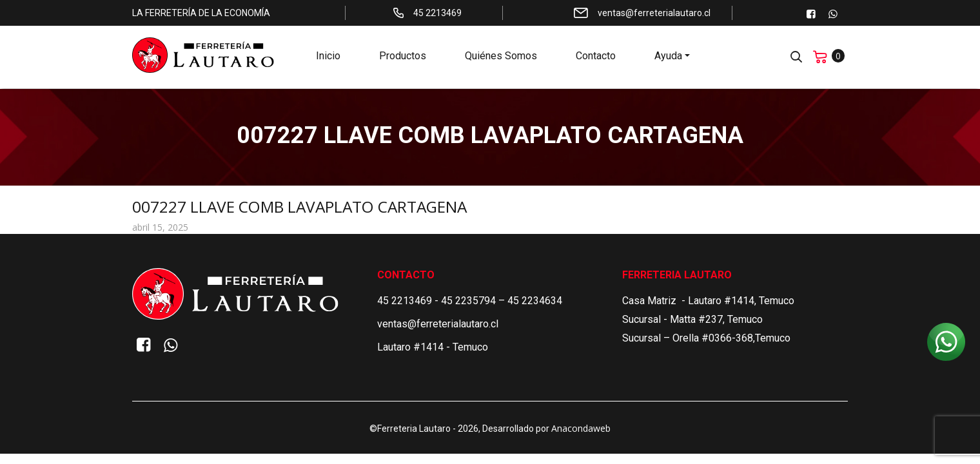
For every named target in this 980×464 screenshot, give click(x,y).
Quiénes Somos (501, 58)
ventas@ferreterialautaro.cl (438, 324)
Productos (403, 58)
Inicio (328, 58)
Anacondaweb (581, 428)
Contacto (596, 58)
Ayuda (668, 58)
